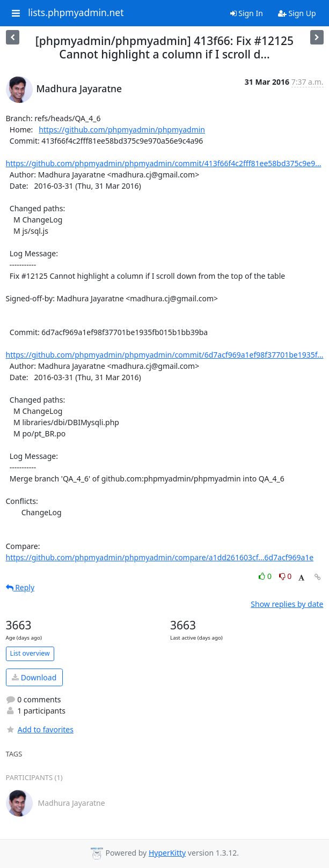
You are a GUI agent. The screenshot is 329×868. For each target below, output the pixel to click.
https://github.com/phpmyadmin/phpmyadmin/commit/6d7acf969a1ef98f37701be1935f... (165, 355)
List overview (30, 653)
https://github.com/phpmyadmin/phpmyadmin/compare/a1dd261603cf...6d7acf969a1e (160, 557)
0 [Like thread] (266, 576)
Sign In (247, 13)
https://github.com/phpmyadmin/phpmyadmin (122, 129)
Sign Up (297, 13)
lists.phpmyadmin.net (76, 13)
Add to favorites (40, 729)
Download (34, 677)
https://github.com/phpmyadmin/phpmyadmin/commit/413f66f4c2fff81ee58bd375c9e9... (164, 163)
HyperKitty (167, 853)
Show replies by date (287, 604)
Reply (20, 587)
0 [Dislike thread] (286, 576)
